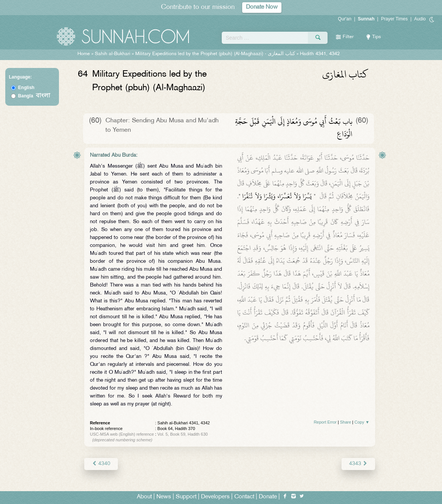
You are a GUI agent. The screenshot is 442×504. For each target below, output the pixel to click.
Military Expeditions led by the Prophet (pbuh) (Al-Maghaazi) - (216, 54)
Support (186, 497)
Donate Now (262, 7)
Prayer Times (394, 19)
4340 (101, 464)
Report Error (325, 422)
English (26, 88)
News (164, 497)
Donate (268, 497)
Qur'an (345, 19)
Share (345, 422)
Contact (244, 497)
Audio (420, 19)
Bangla (34, 96)
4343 (358, 464)
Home (84, 54)
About (144, 497)
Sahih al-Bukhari (113, 54)
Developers (215, 497)
